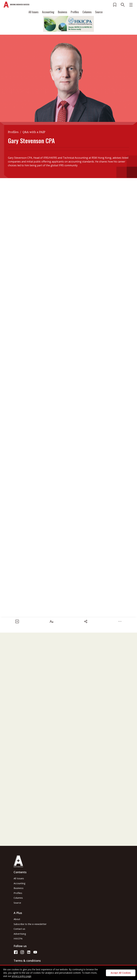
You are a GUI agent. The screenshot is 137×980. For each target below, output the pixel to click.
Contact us (19, 929)
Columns (87, 12)
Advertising (20, 934)
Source (99, 12)
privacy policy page (22, 976)
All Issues (33, 12)
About (17, 919)
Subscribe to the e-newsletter (30, 924)
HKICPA (18, 938)
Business (62, 12)
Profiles (75, 12)
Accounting (48, 12)
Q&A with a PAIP (34, 132)
